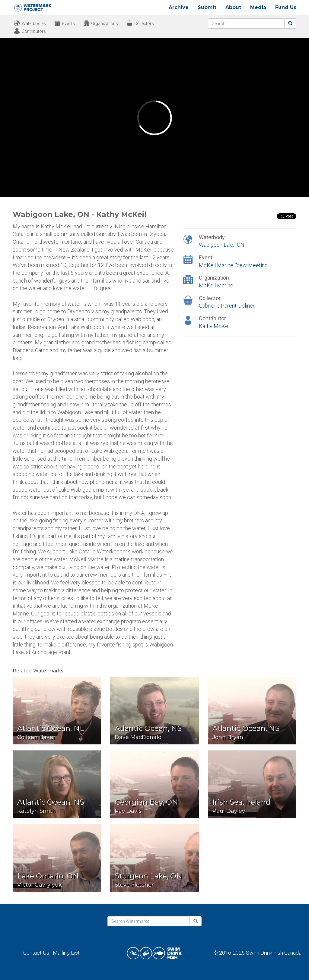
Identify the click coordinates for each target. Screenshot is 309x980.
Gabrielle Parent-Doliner (227, 306)
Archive (179, 7)
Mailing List (66, 953)
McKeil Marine (216, 285)
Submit (207, 7)
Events (68, 23)
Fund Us (286, 7)
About (233, 7)
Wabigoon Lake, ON (222, 245)
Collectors (144, 23)
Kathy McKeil (215, 326)
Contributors (34, 31)
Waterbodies (34, 23)
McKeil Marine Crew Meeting (233, 265)
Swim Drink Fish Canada (274, 953)
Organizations (105, 23)
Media (258, 7)
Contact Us (36, 953)
